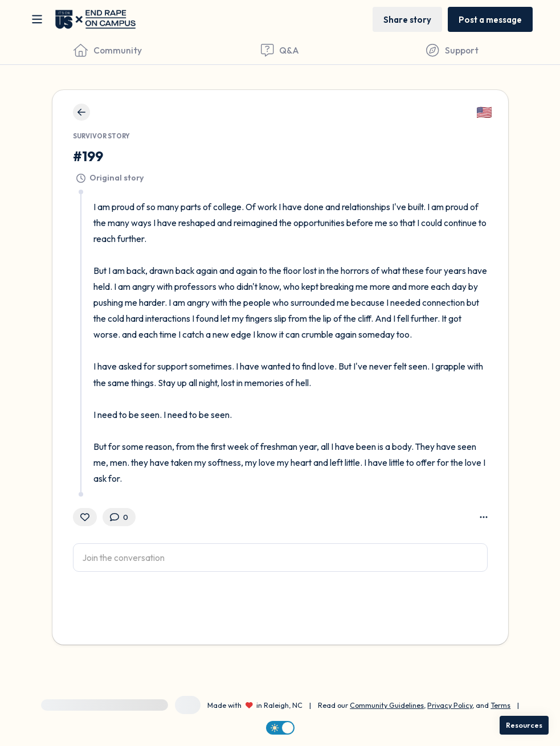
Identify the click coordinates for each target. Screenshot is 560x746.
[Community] (108, 50)
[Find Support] (452, 50)
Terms (500, 705)
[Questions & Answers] (280, 50)
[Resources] (524, 725)
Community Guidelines (387, 705)
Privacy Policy (450, 705)
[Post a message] (490, 19)
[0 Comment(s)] (119, 517)
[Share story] (407, 19)
